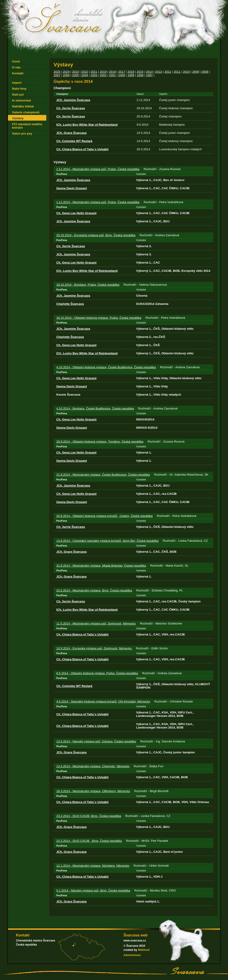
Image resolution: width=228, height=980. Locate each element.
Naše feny (19, 89)
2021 (94, 72)
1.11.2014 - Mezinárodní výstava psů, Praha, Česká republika (98, 202)
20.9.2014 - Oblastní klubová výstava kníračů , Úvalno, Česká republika (104, 516)
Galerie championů (26, 112)
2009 (196, 72)
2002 (103, 75)
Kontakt (18, 73)
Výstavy (18, 118)
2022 (85, 72)
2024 (66, 72)
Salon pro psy (22, 134)
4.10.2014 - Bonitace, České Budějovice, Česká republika (95, 408)
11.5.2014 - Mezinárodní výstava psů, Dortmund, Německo (96, 624)
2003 (94, 75)
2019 (103, 72)
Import (17, 83)
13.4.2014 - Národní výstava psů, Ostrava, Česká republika (96, 741)
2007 (57, 75)
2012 (168, 72)
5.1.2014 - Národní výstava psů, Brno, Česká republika (93, 891)
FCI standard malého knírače (27, 126)
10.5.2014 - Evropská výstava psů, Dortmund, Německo (94, 648)
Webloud (144, 950)
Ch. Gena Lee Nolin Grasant (76, 213)
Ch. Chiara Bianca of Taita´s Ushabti (82, 149)
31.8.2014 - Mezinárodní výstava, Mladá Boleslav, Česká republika (101, 566)
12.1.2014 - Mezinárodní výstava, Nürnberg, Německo (93, 866)
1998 (140, 75)
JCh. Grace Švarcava (71, 133)
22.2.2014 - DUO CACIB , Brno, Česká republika (89, 841)
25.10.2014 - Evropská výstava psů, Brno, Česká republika (96, 235)
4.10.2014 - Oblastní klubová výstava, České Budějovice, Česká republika (106, 367)
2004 (85, 75)
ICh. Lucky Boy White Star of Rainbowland (87, 125)
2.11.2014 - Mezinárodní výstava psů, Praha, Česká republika (98, 169)
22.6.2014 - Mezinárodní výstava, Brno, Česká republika (94, 590)
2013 (159, 72)
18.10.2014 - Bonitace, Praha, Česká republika (88, 285)
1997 (149, 75)
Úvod (16, 61)
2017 (122, 72)
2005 (75, 75)
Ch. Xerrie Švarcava (71, 108)
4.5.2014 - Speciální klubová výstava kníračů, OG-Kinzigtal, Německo (103, 701)
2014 (149, 72)
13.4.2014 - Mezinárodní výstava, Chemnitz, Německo (93, 766)
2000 (122, 75)
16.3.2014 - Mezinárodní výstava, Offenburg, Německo (93, 791)
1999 (131, 75)
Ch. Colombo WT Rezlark (74, 141)
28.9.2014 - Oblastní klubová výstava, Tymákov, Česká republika (100, 442)
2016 (131, 72)
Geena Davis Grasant (72, 188)
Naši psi (18, 95)
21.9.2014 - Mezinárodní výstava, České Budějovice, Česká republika (103, 475)
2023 (75, 72)
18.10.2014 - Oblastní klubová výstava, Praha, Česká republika (99, 318)
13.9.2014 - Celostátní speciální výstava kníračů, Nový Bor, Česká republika (107, 541)
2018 (112, 72)
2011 (177, 72)
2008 (205, 72)
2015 (140, 72)
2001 (112, 75)
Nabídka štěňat (23, 106)
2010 (186, 72)
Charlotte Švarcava (70, 304)
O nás (16, 67)
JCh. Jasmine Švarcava (73, 100)
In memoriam (22, 100)
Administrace (132, 955)
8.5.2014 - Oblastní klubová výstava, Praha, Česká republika (97, 673)
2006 (66, 75)
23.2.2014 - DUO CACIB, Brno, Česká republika (89, 816)
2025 (57, 72)
